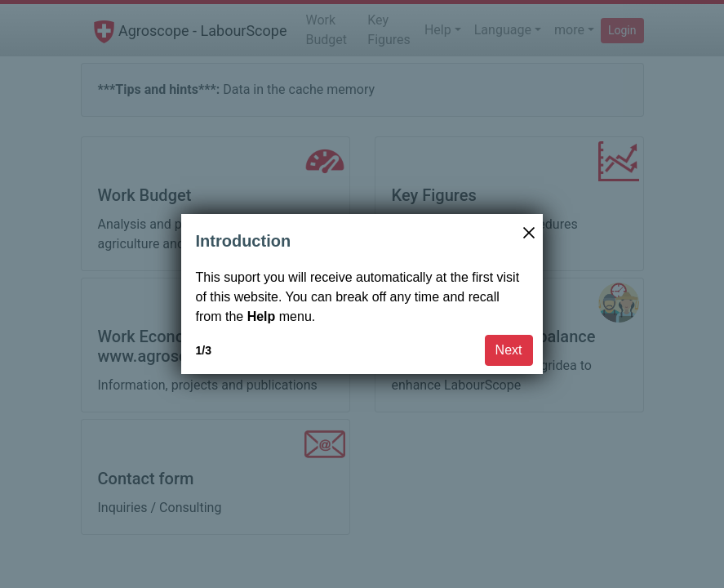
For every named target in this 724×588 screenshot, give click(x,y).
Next (509, 350)
